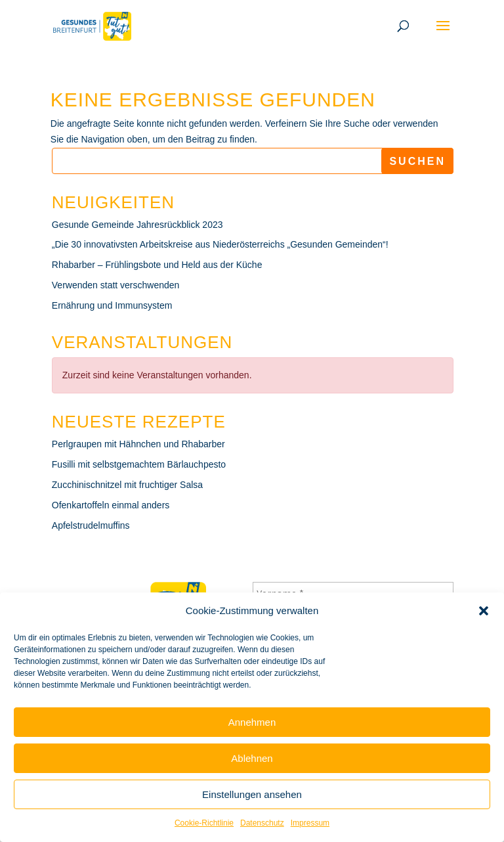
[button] (484, 611)
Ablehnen (252, 758)
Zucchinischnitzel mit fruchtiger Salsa (127, 485)
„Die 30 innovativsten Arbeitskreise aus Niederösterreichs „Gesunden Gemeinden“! (220, 244)
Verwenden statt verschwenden (116, 285)
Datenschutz (262, 823)
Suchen (417, 161)
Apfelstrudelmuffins (91, 525)
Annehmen (252, 722)
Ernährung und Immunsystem (112, 305)
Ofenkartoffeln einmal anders (111, 505)
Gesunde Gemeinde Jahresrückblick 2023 (137, 225)
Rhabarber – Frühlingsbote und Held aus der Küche (157, 265)
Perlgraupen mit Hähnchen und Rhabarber (138, 444)
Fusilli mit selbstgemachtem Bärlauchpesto (139, 464)
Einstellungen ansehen (252, 794)
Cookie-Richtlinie (204, 823)
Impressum (310, 823)
